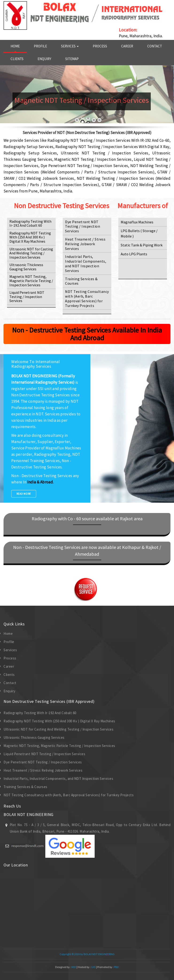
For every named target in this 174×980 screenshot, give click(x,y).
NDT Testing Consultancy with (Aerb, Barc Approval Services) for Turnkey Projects (87, 298)
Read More (24, 494)
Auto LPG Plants (134, 254)
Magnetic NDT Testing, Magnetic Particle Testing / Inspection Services (31, 281)
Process (100, 46)
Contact (155, 46)
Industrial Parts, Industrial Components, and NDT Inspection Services (86, 263)
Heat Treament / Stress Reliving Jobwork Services (85, 244)
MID (73, 967)
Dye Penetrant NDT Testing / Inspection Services (83, 226)
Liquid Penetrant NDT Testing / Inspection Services (27, 297)
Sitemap (72, 59)
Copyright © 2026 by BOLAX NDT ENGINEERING (87, 954)
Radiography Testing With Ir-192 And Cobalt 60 (30, 223)
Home (15, 46)
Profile (40, 46)
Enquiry (44, 59)
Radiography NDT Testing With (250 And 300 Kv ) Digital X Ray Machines (30, 237)
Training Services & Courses (81, 281)
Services (70, 46)
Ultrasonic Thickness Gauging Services (26, 267)
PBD (116, 967)
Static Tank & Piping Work (142, 245)
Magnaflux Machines (137, 222)
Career (127, 46)
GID (93, 967)
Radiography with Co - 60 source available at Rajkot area (87, 519)
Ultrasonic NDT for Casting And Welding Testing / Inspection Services (31, 253)
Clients (17, 59)
